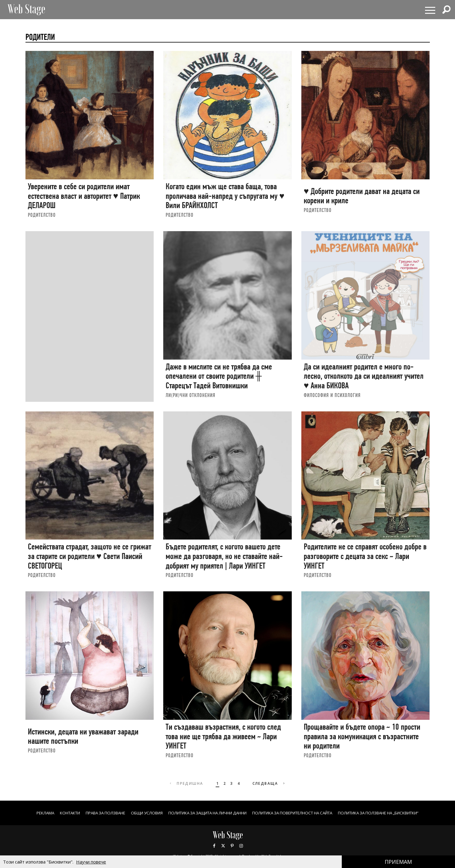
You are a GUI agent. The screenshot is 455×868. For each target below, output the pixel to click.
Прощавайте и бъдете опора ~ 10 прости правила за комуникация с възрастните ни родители (362, 736)
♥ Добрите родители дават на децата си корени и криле (362, 196)
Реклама (24, 813)
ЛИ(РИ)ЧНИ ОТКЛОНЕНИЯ (191, 395)
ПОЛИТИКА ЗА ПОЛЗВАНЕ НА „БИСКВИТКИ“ (395, 813)
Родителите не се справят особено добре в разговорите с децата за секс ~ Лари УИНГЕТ (365, 556)
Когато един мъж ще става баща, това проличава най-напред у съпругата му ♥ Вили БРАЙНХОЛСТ (225, 196)
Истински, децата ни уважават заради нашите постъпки (83, 736)
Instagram (241, 846)
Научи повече (91, 862)
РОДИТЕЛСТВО (42, 215)
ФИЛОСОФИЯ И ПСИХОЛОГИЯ (332, 395)
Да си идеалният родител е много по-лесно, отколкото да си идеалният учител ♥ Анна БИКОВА (364, 376)
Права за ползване (91, 813)
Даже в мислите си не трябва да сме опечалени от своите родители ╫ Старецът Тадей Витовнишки (219, 376)
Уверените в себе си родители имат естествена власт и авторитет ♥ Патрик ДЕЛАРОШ (84, 196)
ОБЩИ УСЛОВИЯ (136, 813)
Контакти (51, 813)
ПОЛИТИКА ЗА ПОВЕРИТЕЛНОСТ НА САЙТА (299, 813)
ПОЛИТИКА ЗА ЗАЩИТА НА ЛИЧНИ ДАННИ (203, 813)
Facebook (214, 846)
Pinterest (232, 846)
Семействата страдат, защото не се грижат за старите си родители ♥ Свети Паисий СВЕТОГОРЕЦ (90, 556)
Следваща (270, 783)
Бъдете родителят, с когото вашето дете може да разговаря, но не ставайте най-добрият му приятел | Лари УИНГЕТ (224, 556)
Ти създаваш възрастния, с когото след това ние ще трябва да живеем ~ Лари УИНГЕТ (223, 736)
